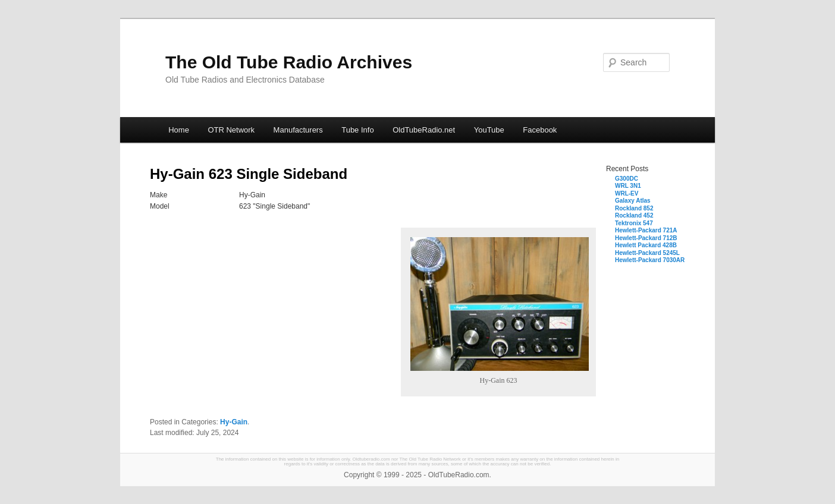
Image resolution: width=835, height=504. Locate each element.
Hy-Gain (234, 422)
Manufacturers (298, 130)
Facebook (540, 130)
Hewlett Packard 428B (646, 245)
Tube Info (357, 130)
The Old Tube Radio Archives (289, 62)
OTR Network (231, 130)
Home (179, 130)
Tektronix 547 (634, 223)
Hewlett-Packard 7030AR (650, 260)
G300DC (627, 179)
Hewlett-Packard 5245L (647, 253)
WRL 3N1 (628, 186)
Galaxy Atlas (633, 201)
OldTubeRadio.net (424, 130)
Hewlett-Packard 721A (646, 230)
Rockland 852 (634, 208)
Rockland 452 (634, 215)
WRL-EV (627, 193)
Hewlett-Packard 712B (646, 238)
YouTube (489, 130)
